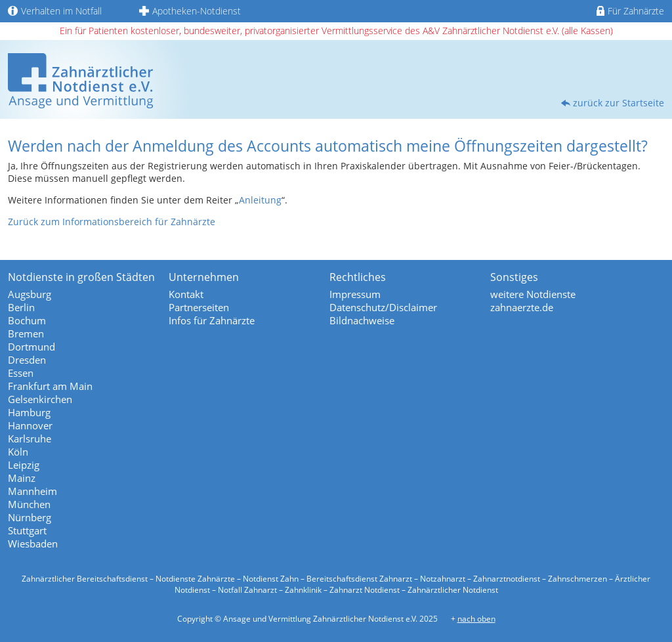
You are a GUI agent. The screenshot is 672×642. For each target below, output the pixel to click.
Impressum (355, 294)
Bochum (27, 320)
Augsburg (30, 294)
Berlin (21, 307)
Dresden (27, 360)
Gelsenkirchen (40, 399)
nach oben (476, 619)
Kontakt (186, 294)
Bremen (26, 333)
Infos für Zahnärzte (212, 320)
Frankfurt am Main (50, 386)
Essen (21, 373)
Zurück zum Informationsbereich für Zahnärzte (112, 222)
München (29, 504)
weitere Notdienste (533, 294)
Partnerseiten (199, 307)
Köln (18, 452)
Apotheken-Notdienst (190, 11)
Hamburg (29, 412)
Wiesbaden (33, 544)
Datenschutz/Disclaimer (383, 307)
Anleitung (260, 200)
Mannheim (32, 491)
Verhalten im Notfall (55, 11)
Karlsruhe (30, 439)
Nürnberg (30, 517)
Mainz (22, 478)
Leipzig (24, 465)
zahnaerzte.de (522, 307)
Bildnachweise (362, 320)
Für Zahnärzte (630, 11)
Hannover (30, 425)
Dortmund (31, 347)
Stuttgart (27, 530)
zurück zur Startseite (619, 103)
